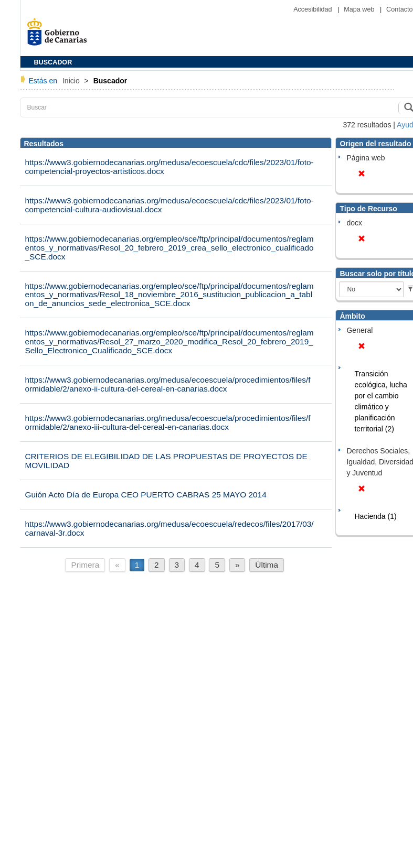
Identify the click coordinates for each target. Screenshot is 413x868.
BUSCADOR (53, 62)
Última (267, 565)
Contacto (399, 9)
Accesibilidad (314, 9)
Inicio (72, 81)
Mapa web (360, 9)
